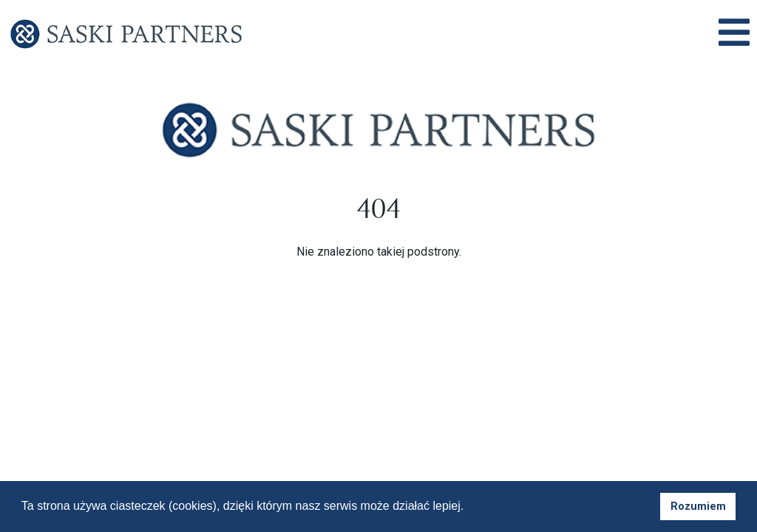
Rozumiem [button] (698, 507)
